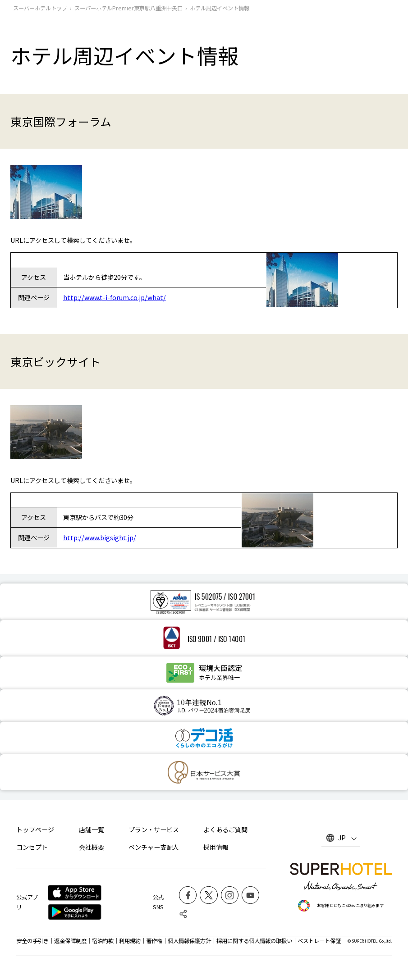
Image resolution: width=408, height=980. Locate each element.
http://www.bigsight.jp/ (100, 538)
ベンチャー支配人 (154, 847)
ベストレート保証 (319, 941)
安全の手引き (32, 941)
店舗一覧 (92, 830)
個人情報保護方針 (189, 941)
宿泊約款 (103, 941)
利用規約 (130, 941)
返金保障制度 (70, 941)
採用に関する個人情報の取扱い (254, 941)
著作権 (154, 941)
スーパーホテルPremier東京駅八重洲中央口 (128, 8)
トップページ (35, 830)
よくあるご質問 (225, 830)
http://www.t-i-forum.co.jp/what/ (115, 297)
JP (342, 838)
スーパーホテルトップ (40, 8)
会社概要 (92, 847)
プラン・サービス (154, 830)
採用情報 (216, 847)
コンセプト (32, 847)
